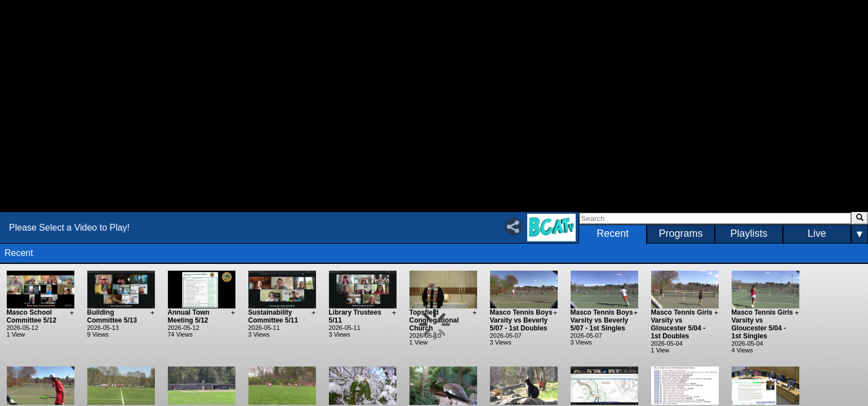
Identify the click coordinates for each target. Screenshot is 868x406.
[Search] (715, 218)
